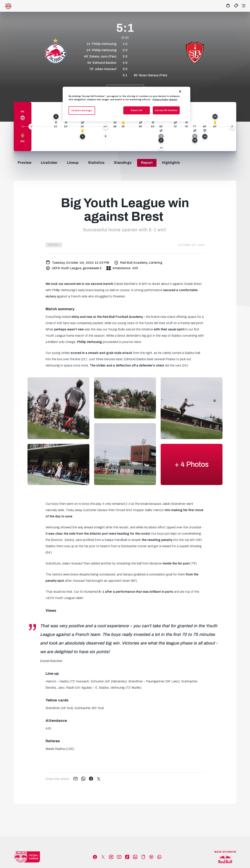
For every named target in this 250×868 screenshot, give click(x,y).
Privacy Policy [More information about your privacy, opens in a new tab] (160, 99)
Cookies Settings (82, 110)
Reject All (137, 110)
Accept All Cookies (166, 110)
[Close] (180, 91)
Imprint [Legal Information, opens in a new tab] (173, 99)
